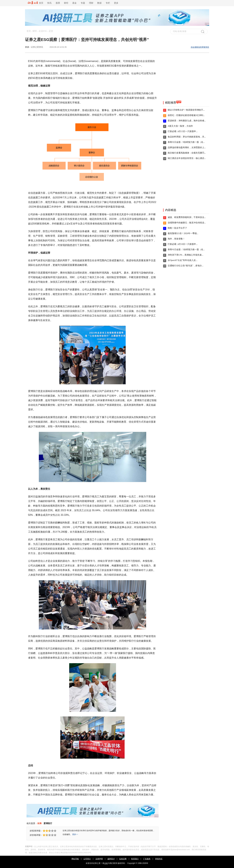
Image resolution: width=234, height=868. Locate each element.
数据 (99, 3)
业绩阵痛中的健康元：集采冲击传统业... (187, 223)
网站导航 (75, 859)
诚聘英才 (111, 859)
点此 (106, 863)
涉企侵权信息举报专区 (200, 47)
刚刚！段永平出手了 (177, 228)
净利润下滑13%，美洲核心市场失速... (186, 255)
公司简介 (87, 859)
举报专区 (159, 859)
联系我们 (135, 859)
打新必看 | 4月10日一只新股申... (183, 244)
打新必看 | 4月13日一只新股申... (183, 131)
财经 (66, 3)
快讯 (49, 3)
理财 (91, 3)
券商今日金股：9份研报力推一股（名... (186, 142)
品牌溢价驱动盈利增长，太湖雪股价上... (187, 148)
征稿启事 (123, 859)
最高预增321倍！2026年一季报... (183, 233)
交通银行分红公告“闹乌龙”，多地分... (186, 266)
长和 (39, 823)
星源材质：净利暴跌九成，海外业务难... (187, 121)
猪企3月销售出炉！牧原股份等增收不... (186, 110)
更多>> (75, 834)
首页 (35, 3)
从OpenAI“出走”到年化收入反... (183, 260)
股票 (58, 3)
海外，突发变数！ (176, 239)
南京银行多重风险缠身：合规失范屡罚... (187, 153)
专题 (83, 3)
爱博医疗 (48, 823)
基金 (74, 3)
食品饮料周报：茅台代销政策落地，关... (187, 137)
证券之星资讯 (37, 47)
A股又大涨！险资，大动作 (180, 126)
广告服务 (147, 859)
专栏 (108, 3)
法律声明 (99, 859)
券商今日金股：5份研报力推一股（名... (186, 250)
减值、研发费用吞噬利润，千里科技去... (187, 217)
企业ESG (43, 31)
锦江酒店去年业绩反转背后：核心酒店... (187, 158)
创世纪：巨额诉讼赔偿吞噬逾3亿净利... (186, 115)
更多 (116, 3)
